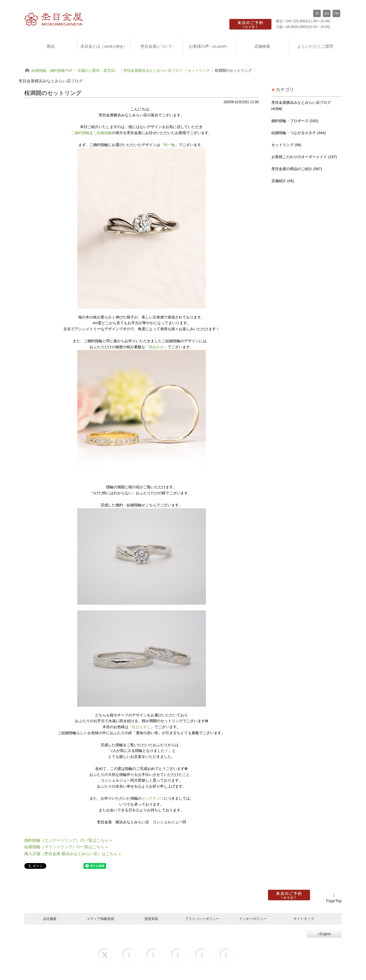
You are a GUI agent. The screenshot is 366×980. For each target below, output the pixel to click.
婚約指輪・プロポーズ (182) (295, 121)
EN (327, 13)
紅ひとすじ (141, 727)
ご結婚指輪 (103, 133)
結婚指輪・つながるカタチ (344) (299, 133)
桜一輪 (169, 145)
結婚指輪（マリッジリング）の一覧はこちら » (66, 847)
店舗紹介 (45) (283, 181)
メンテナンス (153, 798)
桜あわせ (156, 347)
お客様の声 (209, 46)
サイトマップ (304, 919)
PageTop (334, 898)
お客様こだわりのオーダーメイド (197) (304, 157)
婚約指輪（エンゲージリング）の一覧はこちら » (68, 840)
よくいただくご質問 (315, 46)
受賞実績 (151, 919)
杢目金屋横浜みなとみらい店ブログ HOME (301, 106)
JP (317, 13)
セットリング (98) (286, 145)
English (324, 934)
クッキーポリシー (253, 919)
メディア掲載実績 (100, 919)
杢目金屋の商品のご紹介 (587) (297, 169)
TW (336, 13)
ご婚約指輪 (80, 133)
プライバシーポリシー (202, 919)
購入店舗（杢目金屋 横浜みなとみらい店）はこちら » (73, 854)
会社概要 (50, 919)
